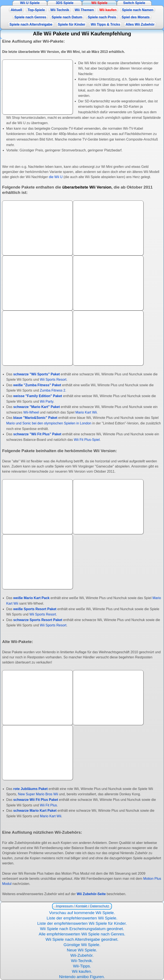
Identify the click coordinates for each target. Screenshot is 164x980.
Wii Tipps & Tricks (105, 24)
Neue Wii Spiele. (82, 950)
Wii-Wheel (31, 412)
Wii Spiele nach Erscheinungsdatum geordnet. (82, 929)
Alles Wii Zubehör (140, 24)
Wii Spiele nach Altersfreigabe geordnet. (82, 939)
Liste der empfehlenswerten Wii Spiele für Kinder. (82, 923)
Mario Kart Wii (86, 412)
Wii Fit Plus (48, 805)
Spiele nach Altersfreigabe (31, 24)
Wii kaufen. (82, 971)
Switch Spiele (134, 3)
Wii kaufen (108, 10)
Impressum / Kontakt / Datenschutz (82, 906)
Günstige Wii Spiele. (82, 945)
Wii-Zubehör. (82, 955)
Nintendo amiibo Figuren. (82, 977)
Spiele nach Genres (30, 17)
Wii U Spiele (30, 3)
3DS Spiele (65, 3)
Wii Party (47, 401)
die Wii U (56, 177)
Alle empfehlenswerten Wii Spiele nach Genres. (82, 934)
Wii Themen (84, 10)
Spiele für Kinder (72, 24)
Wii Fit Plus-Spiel (87, 440)
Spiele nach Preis (102, 17)
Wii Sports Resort (53, 380)
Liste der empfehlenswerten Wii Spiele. (82, 918)
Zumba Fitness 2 (53, 390)
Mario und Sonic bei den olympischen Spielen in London (49, 423)
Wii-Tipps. (82, 966)
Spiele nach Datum (67, 17)
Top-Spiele (36, 10)
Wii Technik (60, 10)
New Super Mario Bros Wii (38, 794)
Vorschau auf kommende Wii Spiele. (82, 913)
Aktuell (16, 10)
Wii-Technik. (82, 961)
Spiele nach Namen (138, 10)
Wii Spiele (99, 3)
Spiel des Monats (136, 17)
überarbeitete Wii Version (87, 187)
